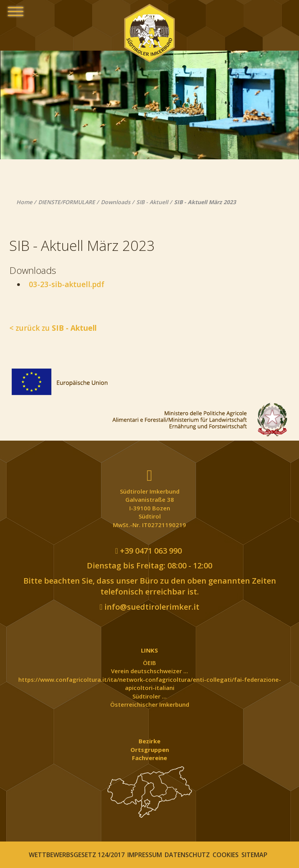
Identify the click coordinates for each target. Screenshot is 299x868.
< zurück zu (53, 328)
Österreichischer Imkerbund (150, 704)
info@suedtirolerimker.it (149, 607)
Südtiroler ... (149, 696)
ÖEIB (149, 663)
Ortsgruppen (150, 750)
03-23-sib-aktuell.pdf (65, 284)
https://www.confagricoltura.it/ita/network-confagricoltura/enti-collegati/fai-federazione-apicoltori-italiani (150, 684)
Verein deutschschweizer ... (149, 671)
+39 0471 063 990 (149, 551)
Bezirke (149, 741)
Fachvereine (149, 758)
